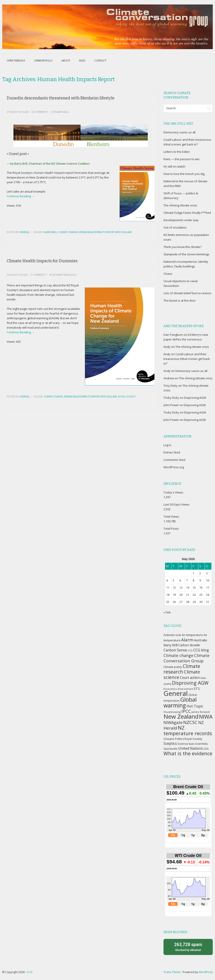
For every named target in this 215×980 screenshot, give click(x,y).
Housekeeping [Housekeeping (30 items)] (172, 712)
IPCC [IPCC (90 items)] (186, 711)
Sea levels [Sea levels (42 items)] (171, 749)
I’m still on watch (174, 166)
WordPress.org (174, 467)
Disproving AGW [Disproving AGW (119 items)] (190, 683)
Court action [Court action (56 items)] (190, 678)
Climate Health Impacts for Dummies (42, 261)
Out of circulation (175, 227)
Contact (100, 61)
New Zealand (124, 232)
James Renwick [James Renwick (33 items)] (201, 712)
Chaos (168, 274)
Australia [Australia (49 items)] (200, 640)
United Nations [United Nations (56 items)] (191, 748)
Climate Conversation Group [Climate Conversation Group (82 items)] (187, 658)
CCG (30, 972)
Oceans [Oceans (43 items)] (169, 739)
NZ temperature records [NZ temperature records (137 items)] (188, 730)
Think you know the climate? (183, 247)
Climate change (68, 232)
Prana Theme (172, 972)
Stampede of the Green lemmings (186, 254)
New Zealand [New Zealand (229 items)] (181, 716)
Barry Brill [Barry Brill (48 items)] (171, 645)
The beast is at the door (180, 300)
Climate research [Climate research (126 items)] (182, 669)
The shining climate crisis (180, 205)
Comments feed (174, 460)
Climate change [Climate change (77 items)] (178, 655)
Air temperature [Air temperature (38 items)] (192, 635)
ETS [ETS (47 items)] (197, 689)
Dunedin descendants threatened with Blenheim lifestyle (61, 98)
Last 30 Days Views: (177, 504)
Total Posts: (172, 529)
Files (82, 61)
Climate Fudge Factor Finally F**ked (187, 213)
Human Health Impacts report (97, 232)
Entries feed (172, 452)
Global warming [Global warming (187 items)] (180, 702)
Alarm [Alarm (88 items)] (187, 640)
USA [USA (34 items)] (206, 749)
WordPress (206, 972)
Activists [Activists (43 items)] (169, 635)
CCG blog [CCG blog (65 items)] (201, 650)
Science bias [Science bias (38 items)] (186, 744)
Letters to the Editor (177, 152)
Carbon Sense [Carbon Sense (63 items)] (175, 650)
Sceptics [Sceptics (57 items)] (170, 743)
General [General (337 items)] (176, 693)
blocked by (188, 947)
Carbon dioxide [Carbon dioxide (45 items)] (189, 645)
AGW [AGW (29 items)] (178, 635)
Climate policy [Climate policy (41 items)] (173, 667)
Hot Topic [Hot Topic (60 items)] (195, 706)
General (25, 232)
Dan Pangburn (173, 335)
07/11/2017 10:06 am (18, 112)
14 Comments (40, 112)
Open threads (16, 61)
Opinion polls (43, 61)
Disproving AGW (195, 398)
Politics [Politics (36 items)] (179, 739)
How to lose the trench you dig (184, 174)
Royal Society (127, 397)
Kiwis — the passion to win (182, 159)
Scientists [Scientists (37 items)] (201, 744)
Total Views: (172, 516)
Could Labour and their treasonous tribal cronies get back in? (187, 359)
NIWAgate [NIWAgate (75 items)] (173, 722)
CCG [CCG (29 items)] (190, 651)
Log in (167, 445)
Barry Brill (51, 232)
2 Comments (38, 275)
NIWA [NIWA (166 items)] (206, 717)
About (66, 61)
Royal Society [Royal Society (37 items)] (193, 739)
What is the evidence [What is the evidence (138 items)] (188, 753)
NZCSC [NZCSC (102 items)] (190, 722)
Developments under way (181, 220)
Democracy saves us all (180, 132)
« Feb (167, 612)
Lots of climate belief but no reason (187, 293)
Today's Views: (174, 492)
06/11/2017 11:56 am (17, 275)
